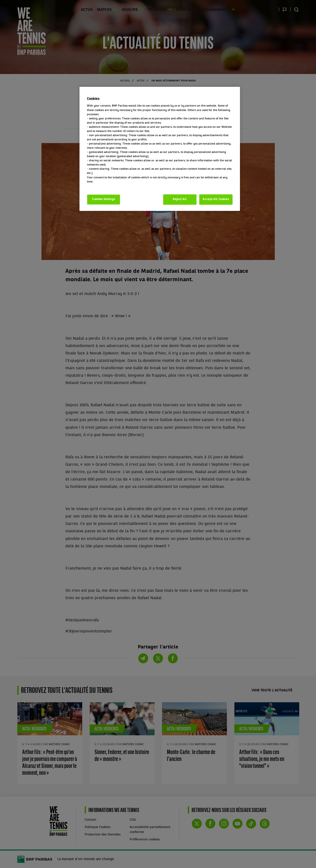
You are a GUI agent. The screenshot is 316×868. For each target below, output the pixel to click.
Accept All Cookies (216, 199)
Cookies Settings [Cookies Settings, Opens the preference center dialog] (104, 199)
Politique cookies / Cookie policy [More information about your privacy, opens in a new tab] (109, 186)
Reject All (180, 199)
